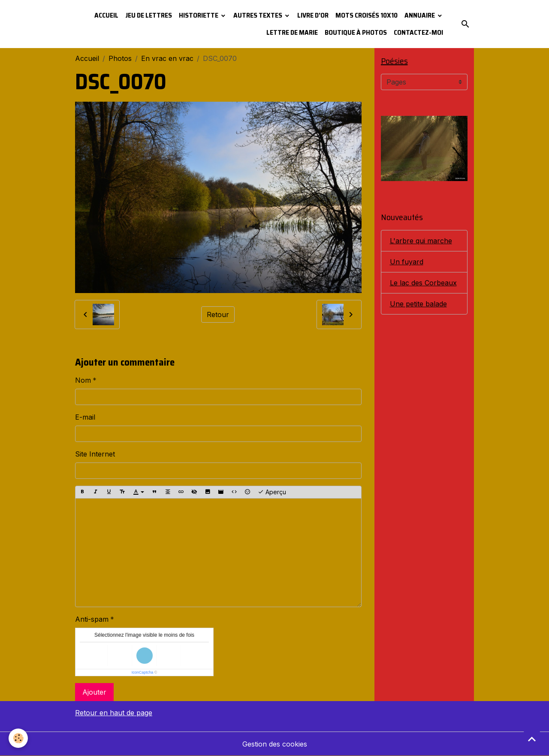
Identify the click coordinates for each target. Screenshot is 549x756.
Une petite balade (418, 304)
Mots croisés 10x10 (367, 15)
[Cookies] (18, 738)
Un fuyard (407, 262)
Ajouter (94, 692)
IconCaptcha (143, 672)
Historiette (199, 15)
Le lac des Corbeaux (423, 283)
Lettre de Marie (292, 32)
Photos (120, 58)
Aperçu (272, 492)
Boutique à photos (356, 32)
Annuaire (420, 15)
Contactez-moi (418, 32)
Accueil (106, 15)
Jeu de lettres (149, 15)
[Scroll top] (532, 739)
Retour (218, 314)
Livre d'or (313, 15)
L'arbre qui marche (421, 241)
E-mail (85, 417)
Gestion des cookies (275, 744)
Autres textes (258, 15)
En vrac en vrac (167, 58)
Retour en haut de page (114, 713)
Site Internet (95, 454)
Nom (83, 380)
